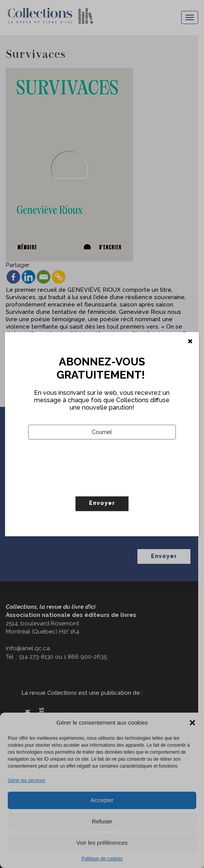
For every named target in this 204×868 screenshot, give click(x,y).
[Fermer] (190, 341)
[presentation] (87, 484)
